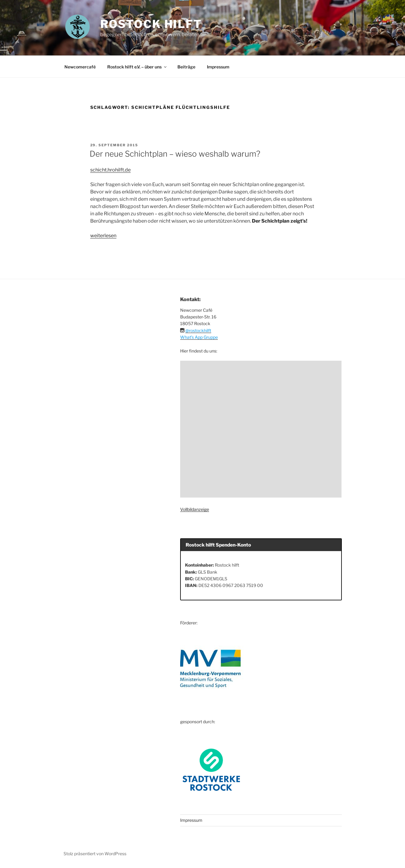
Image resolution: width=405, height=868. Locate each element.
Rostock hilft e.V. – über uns (137, 67)
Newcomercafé (80, 67)
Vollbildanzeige (195, 509)
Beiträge (186, 67)
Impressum (218, 67)
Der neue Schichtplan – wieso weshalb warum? (175, 154)
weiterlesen (103, 236)
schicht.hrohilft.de (110, 170)
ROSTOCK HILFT (151, 24)
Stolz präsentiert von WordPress (95, 854)
